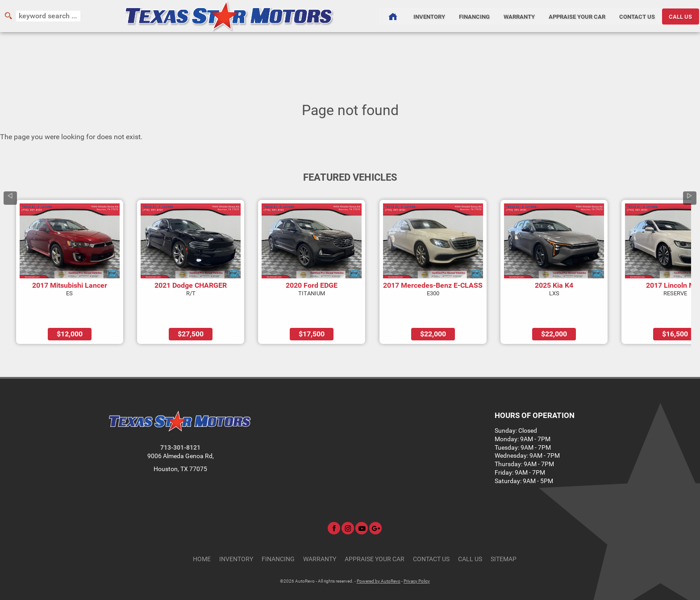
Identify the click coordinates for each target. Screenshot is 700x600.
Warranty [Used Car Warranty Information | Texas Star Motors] (519, 16)
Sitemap (504, 534)
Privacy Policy (417, 556)
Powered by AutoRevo (379, 556)
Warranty (320, 534)
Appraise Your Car (577, 16)
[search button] (8, 16)
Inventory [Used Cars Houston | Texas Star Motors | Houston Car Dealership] (429, 16)
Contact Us (431, 534)
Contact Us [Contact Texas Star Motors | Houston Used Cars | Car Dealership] (638, 16)
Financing (278, 534)
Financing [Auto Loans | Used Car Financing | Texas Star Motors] (474, 16)
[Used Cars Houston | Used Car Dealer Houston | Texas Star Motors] (392, 16)
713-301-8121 (180, 423)
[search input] (48, 16)
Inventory (236, 534)
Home (202, 534)
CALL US (681, 16)
